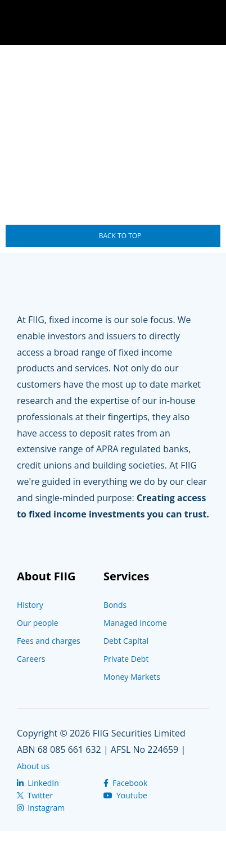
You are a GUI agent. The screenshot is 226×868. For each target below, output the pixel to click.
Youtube (125, 795)
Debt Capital (126, 641)
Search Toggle (175, 22)
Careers (31, 659)
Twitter (35, 795)
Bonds (115, 605)
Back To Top (120, 236)
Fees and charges (49, 641)
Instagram (41, 808)
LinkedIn (38, 783)
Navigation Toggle (209, 22)
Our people (38, 623)
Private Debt (126, 659)
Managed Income (135, 623)
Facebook (125, 783)
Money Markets (132, 677)
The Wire (70, 24)
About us (33, 766)
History (30, 605)
